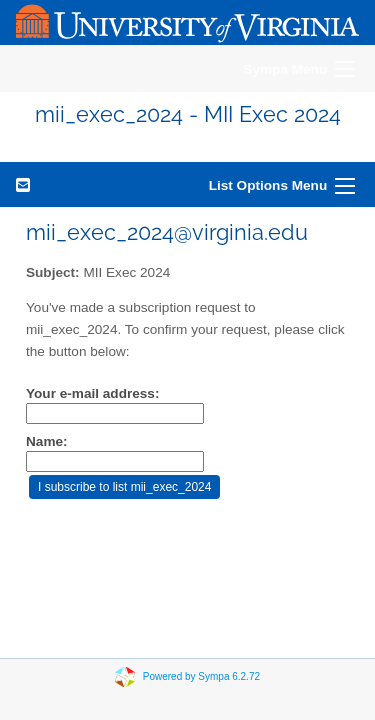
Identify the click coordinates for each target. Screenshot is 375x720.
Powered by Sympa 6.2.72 (201, 676)
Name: (47, 441)
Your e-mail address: (92, 393)
